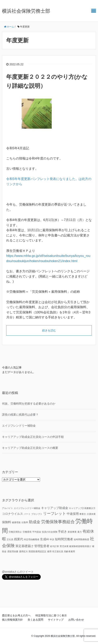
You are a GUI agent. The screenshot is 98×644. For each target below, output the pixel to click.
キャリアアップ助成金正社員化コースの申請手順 (33, 437)
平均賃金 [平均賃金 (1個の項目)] (37, 532)
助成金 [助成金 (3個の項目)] (35, 522)
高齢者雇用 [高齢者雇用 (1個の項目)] (69, 551)
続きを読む (49, 330)
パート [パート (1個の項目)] (27, 514)
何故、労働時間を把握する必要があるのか (29, 404)
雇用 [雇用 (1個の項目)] (49, 551)
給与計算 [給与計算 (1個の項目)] (55, 546)
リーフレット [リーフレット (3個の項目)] (55, 513)
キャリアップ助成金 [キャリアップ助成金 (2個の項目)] (55, 508)
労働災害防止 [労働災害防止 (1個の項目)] (15, 532)
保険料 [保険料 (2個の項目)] (7, 522)
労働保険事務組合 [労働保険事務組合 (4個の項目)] (58, 522)
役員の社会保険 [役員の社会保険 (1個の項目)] (50, 532)
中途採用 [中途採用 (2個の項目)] (73, 514)
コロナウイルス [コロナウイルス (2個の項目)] (13, 514)
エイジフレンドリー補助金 (19, 426)
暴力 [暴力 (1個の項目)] (80, 532)
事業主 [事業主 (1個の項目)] (83, 514)
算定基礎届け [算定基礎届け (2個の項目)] (24, 546)
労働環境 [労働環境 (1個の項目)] (27, 532)
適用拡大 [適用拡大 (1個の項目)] (23, 551)
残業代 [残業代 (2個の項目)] (19, 539)
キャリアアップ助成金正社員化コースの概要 (30, 448)
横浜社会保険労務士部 (26, 11)
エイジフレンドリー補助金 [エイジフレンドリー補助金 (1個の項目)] (27, 508)
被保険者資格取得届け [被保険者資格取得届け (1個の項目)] (80, 546)
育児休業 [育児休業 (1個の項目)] (64, 546)
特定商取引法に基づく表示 (51, 615)
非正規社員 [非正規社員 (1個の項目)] (58, 551)
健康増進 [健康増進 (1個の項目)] (16, 522)
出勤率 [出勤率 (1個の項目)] (25, 522)
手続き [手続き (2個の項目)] (62, 531)
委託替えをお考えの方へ (16, 615)
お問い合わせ (76, 620)
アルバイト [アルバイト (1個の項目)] (8, 508)
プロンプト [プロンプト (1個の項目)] (37, 514)
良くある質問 (35, 620)
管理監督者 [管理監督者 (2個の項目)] (42, 546)
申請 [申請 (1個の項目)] (52, 539)
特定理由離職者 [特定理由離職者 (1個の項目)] (32, 539)
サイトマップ (56, 620)
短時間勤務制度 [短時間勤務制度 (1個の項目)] (81, 539)
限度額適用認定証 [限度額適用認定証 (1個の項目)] (37, 551)
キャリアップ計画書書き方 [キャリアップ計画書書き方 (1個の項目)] (82, 508)
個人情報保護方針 (12, 620)
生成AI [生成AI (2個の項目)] (45, 539)
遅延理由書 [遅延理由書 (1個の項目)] (13, 551)
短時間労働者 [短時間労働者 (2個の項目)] (64, 539)
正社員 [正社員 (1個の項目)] (10, 539)
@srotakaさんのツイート (18, 572)
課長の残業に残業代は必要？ (20, 415)
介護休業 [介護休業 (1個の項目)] (91, 514)
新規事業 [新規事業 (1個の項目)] (72, 532)
